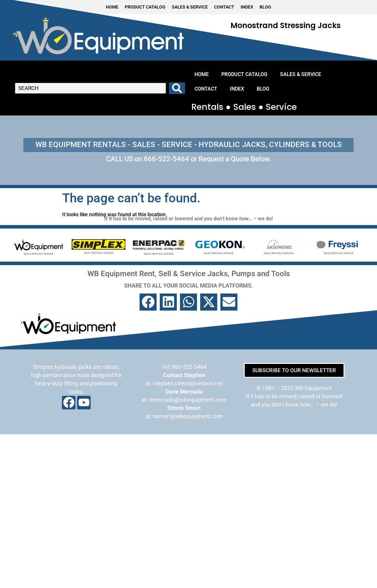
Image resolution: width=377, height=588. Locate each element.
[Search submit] (177, 88)
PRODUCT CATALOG (145, 7)
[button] (148, 302)
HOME (112, 7)
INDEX (247, 7)
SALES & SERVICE (190, 7)
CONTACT (224, 7)
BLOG (265, 7)
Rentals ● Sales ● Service (244, 107)
